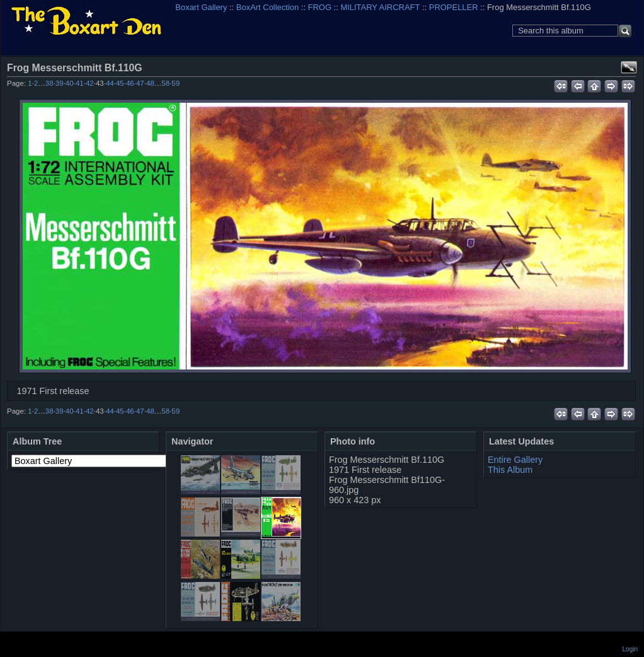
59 (175, 83)
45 (120, 83)
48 (150, 83)
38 (49, 83)
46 (130, 83)
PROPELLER (454, 7)
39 (60, 83)
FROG (320, 7)
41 (80, 83)
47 (140, 83)
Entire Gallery (515, 460)
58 (165, 83)
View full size (629, 67)
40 (70, 83)
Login (630, 649)
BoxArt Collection (267, 7)
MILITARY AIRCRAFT (380, 7)
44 (110, 83)
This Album (510, 470)
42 (90, 83)
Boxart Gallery (201, 7)
